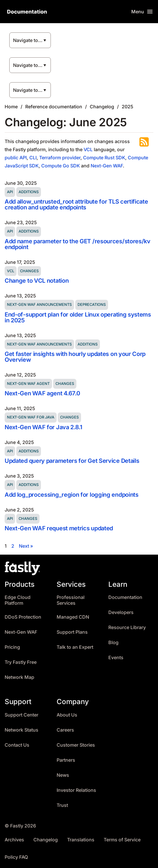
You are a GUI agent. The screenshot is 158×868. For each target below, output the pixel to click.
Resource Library (127, 627)
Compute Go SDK (61, 166)
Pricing (12, 647)
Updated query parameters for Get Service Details (72, 461)
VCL (88, 149)
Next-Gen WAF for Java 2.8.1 (43, 427)
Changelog (102, 107)
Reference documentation (54, 107)
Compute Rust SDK (104, 158)
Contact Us (17, 745)
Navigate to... (28, 40)
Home (11, 107)
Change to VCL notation (37, 281)
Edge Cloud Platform (18, 600)
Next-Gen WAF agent (28, 384)
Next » (26, 546)
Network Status (21, 730)
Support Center (21, 715)
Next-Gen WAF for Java (31, 417)
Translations (81, 840)
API (10, 192)
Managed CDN (73, 617)
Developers (121, 612)
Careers (65, 730)
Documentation (125, 597)
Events (116, 658)
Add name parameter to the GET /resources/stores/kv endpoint (78, 244)
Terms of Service (122, 840)
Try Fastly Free (21, 662)
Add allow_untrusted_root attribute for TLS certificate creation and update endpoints (76, 204)
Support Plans (72, 632)
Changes (29, 271)
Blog (113, 643)
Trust (62, 805)
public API (16, 158)
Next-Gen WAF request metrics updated (59, 528)
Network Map (19, 677)
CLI (33, 158)
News (63, 775)
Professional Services (71, 600)
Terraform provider (60, 158)
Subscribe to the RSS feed (144, 142)
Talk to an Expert (75, 647)
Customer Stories (76, 745)
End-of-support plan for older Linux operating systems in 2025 (78, 317)
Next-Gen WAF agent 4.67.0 (42, 393)
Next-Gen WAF (107, 166)
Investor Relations (76, 790)
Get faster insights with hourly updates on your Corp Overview (75, 357)
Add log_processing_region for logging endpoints (72, 495)
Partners (66, 760)
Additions (29, 192)
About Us (67, 715)
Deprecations (92, 305)
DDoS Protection (23, 617)
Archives (14, 840)
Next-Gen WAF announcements (39, 305)
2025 (128, 107)
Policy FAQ (16, 857)
